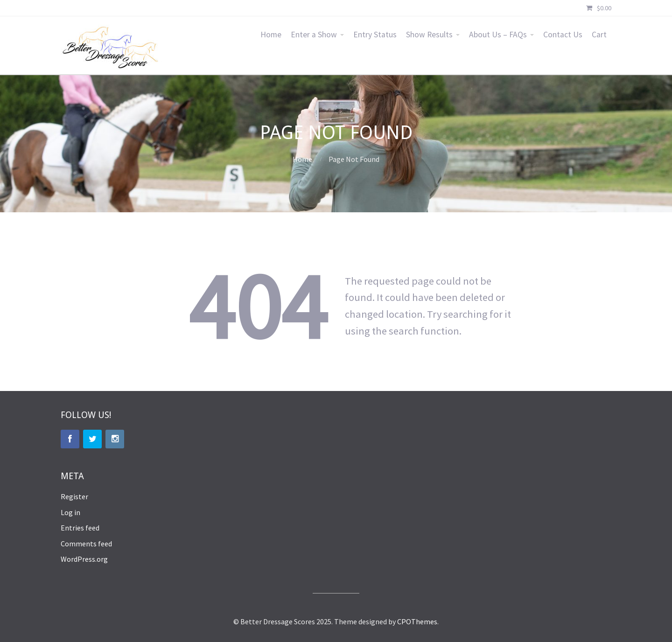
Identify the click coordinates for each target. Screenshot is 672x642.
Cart (599, 35)
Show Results (429, 35)
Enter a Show (314, 35)
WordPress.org (84, 559)
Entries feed (80, 528)
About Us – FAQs (498, 35)
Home (271, 35)
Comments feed (86, 544)
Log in (70, 512)
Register (74, 496)
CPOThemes (417, 621)
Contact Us (563, 35)
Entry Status (375, 35)
